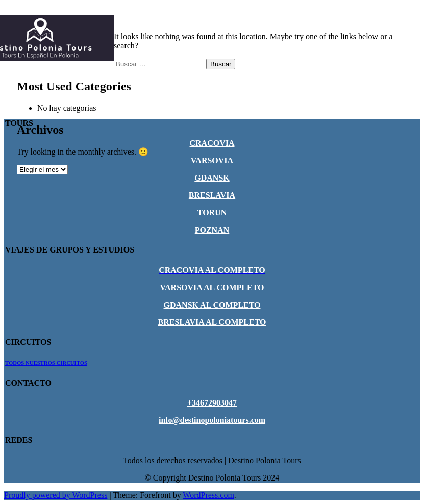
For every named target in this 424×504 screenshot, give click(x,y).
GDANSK (212, 178)
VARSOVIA (212, 160)
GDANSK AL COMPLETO (212, 305)
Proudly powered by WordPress (56, 495)
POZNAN (212, 230)
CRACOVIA (212, 143)
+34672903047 (212, 403)
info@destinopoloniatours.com (212, 420)
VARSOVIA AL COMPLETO (212, 287)
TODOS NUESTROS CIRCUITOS (46, 363)
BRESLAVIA (212, 195)
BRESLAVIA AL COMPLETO (212, 322)
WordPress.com (208, 495)
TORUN (212, 212)
